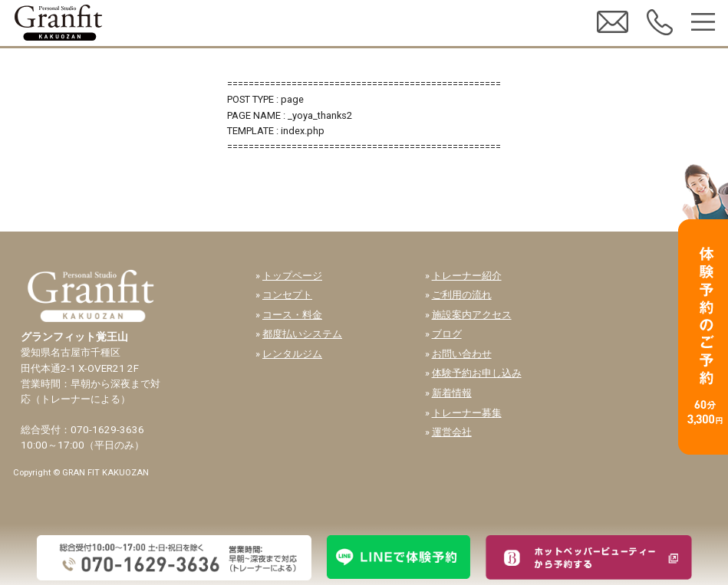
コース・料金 (292, 315)
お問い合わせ (462, 354)
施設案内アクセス (472, 315)
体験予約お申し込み (477, 373)
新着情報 (452, 393)
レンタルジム (292, 354)
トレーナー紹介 (467, 276)
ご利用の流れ (462, 295)
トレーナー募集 (467, 413)
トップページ (292, 276)
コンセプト (287, 295)
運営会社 (452, 432)
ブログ (447, 334)
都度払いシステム (302, 334)
